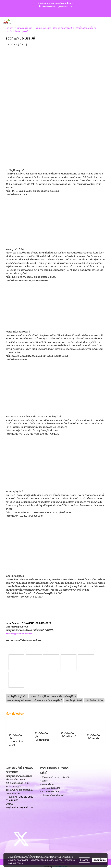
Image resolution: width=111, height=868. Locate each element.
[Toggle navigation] (107, 21)
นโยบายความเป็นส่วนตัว (65, 860)
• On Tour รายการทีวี (50, 788)
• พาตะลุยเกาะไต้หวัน (50, 791)
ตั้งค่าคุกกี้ (84, 860)
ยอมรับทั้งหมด (100, 860)
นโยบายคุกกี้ (18, 863)
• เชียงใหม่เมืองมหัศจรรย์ (52, 795)
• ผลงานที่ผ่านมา (48, 784)
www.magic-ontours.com (19, 634)
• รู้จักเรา (44, 781)
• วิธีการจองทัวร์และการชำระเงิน (55, 777)
